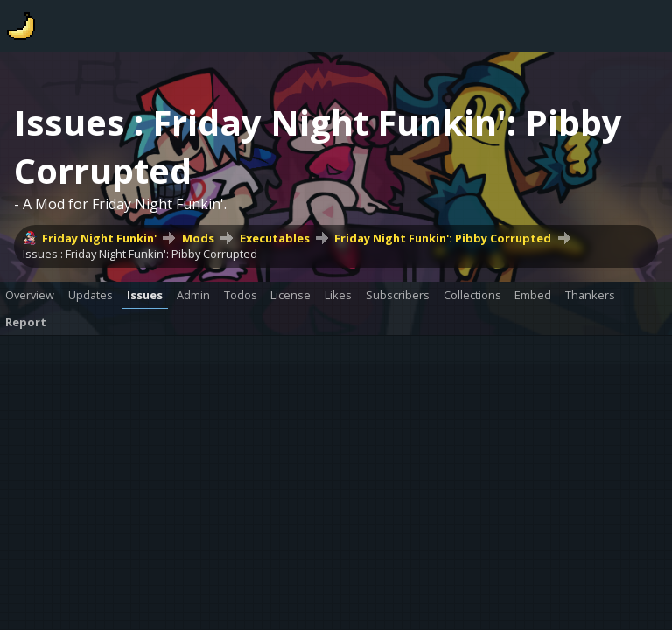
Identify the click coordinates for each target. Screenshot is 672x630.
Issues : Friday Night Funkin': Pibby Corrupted (140, 254)
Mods (198, 238)
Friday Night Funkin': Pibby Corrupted (443, 238)
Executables (275, 238)
